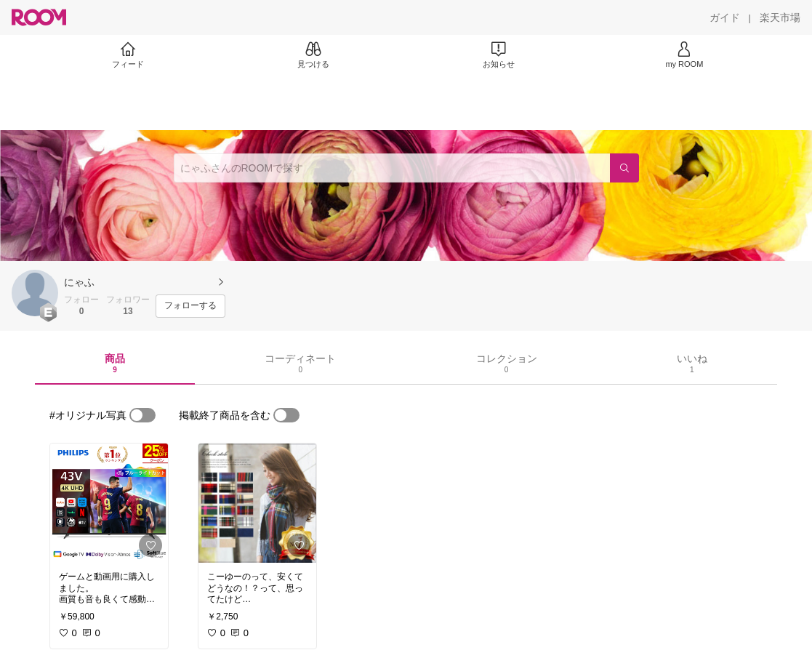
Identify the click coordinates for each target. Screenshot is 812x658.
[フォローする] (190, 306)
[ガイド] (725, 17)
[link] (109, 503)
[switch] (142, 415)
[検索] (624, 168)
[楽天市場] (780, 17)
